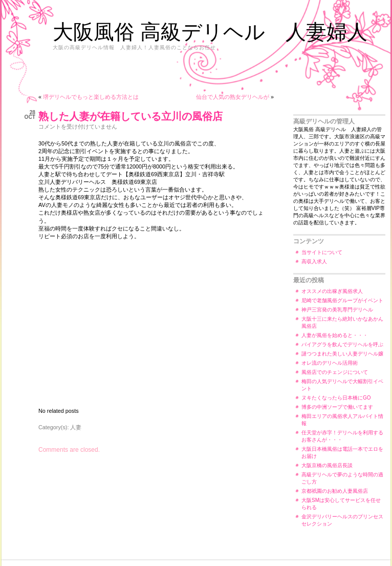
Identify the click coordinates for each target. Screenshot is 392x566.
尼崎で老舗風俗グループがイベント (342, 300)
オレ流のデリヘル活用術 (330, 363)
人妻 (76, 427)
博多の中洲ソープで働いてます (337, 407)
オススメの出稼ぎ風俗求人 (332, 291)
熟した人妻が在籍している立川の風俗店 (130, 116)
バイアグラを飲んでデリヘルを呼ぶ (342, 344)
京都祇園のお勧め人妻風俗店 (335, 491)
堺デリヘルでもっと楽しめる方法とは (91, 97)
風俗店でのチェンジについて (335, 372)
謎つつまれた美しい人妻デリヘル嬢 (342, 354)
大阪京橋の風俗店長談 (327, 465)
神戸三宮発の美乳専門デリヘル (337, 310)
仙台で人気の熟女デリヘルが (233, 97)
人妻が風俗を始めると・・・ (335, 335)
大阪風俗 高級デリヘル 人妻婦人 (210, 32)
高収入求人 (314, 261)
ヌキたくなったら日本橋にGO (336, 398)
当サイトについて (322, 252)
